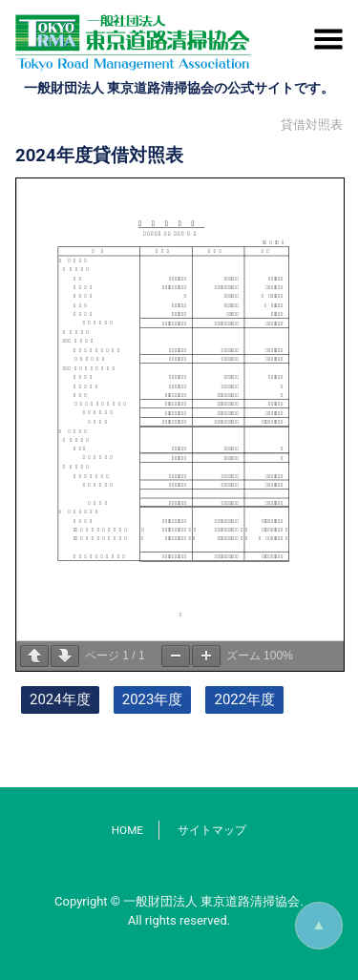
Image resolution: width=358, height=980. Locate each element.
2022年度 (244, 699)
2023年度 (153, 699)
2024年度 (60, 699)
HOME (127, 830)
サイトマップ (212, 830)
